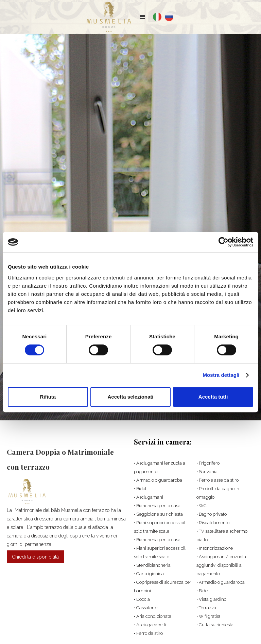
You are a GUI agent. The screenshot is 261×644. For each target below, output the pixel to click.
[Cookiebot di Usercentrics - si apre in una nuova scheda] (223, 242)
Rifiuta (48, 397)
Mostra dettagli (221, 375)
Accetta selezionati (130, 397)
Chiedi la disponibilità (35, 557)
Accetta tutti (213, 397)
